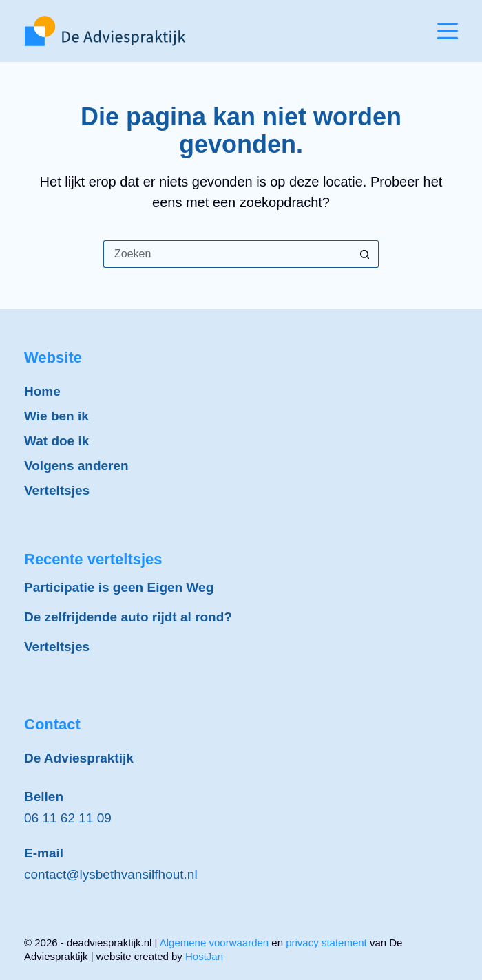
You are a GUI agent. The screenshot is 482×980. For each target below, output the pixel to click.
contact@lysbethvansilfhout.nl (111, 874)
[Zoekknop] (365, 254)
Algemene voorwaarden (214, 942)
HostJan (204, 956)
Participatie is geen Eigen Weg (119, 587)
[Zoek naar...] (227, 254)
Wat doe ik (56, 441)
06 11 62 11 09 (68, 818)
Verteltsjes (57, 490)
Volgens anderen (76, 466)
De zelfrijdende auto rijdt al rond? (128, 617)
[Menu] (448, 31)
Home (42, 391)
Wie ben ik (56, 416)
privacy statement (326, 942)
